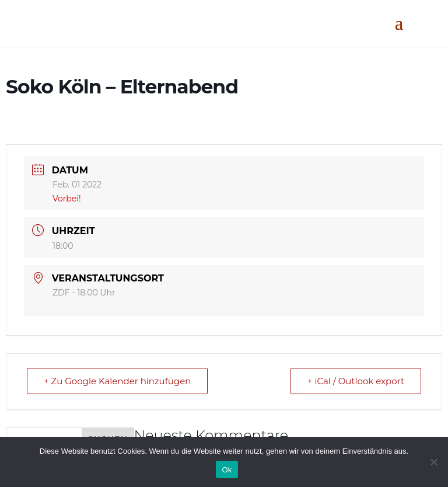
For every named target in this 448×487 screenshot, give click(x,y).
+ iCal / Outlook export (356, 381)
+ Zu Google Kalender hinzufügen (117, 381)
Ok (227, 470)
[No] (433, 462)
